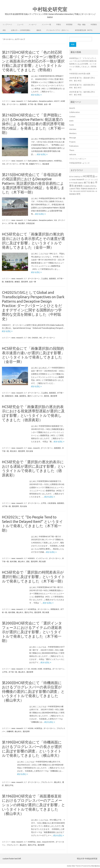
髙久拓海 (30, 451)
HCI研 (40, 669)
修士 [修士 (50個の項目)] (93, 182)
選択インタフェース (35, 396)
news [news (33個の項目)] (74, 179)
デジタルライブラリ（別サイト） (58, 30)
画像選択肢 (9, 282)
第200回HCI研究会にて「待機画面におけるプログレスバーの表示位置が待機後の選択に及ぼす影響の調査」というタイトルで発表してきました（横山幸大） (33, 691)
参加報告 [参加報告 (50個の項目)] (79, 186)
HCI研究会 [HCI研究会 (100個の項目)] (89, 176)
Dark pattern (33, 101)
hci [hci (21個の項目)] (82, 177)
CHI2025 (35, 338)
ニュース (20, 24)
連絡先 (39, 30)
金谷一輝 (47, 104)
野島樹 (40, 104)
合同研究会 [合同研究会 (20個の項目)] (93, 186)
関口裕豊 (46, 612)
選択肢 (47, 396)
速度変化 (23, 396)
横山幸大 (21, 561)
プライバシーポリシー (78, 159)
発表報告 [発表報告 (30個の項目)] (73, 194)
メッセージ (33, 24)
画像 (16, 396)
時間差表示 (55, 609)
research (20, 101)
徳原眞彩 (23, 104)
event (71, 121)
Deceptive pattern (46, 101)
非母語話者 (30, 223)
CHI (29, 338)
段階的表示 (9, 396)
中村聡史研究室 (50, 9)
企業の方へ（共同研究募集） (21, 30)
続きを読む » (36, 95)
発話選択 (21, 223)
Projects (72, 142)
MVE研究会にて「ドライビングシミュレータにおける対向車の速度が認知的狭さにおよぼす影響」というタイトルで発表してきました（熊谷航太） (83, 64)
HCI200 (34, 669)
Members (73, 133)
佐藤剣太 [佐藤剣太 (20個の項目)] (81, 183)
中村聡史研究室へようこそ (79, 163)
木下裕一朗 (32, 104)
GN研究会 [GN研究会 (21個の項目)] (77, 177)
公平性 (44, 503)
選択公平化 (29, 612)
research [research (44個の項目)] (80, 179)
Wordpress (96, 866)
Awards (72, 108)
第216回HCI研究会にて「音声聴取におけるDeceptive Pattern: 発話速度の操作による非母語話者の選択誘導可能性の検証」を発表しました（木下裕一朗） (33, 124)
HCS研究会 (32, 609)
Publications (74, 146)
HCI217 (57, 101)
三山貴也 (44, 279)
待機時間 (10, 731)
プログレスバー (47, 782)
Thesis (72, 150)
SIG (41, 338)
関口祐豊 (42, 561)
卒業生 (59, 24)
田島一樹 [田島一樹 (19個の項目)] (94, 191)
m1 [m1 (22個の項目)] (96, 177)
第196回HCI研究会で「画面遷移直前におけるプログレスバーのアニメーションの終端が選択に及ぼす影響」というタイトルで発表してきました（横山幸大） (34, 805)
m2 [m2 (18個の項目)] (70, 180)
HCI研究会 (58, 161)
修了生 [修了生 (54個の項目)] (87, 182)
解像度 (17, 282)
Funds (72, 125)
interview (73, 129)
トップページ (7, 24)
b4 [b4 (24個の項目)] (73, 177)
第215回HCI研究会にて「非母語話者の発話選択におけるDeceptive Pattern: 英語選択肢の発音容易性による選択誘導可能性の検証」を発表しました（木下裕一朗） (33, 183)
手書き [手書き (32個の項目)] (78, 189)
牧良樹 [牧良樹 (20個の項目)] (89, 191)
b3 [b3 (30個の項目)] (70, 176)
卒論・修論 (82, 24)
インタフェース (42, 558)
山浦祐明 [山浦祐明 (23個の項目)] (72, 189)
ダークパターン (13, 104)
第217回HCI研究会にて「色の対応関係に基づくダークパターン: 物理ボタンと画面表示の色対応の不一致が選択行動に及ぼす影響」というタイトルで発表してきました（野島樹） (33, 61)
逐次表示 (13, 451)
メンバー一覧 (46, 24)
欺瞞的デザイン (35, 164)
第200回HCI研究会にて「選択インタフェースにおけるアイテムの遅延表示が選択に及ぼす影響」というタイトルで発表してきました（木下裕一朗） (32, 632)
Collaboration (74, 112)
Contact (72, 116)
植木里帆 (13, 561)
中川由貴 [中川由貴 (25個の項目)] (74, 183)
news (13, 101)
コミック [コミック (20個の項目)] (87, 180)
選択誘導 (24, 282)
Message (73, 138)
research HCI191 (48, 842)
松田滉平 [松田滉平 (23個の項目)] (84, 191)
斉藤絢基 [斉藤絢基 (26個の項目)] (84, 189)
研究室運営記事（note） (84, 30)
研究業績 (69, 24)
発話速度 (46, 164)
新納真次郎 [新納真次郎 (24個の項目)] (91, 189)
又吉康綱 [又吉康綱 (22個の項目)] (86, 186)
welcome (73, 154)
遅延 (28, 561)
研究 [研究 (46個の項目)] (78, 194)
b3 (29, 669)
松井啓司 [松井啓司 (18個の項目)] (78, 191)
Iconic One (71, 866)
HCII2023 (31, 558)
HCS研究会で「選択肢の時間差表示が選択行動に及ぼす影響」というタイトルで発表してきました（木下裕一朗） (34, 577)
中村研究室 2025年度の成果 (80, 74)
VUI (4, 164)
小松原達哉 (52, 503)
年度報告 (94, 24)
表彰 (4, 30)
